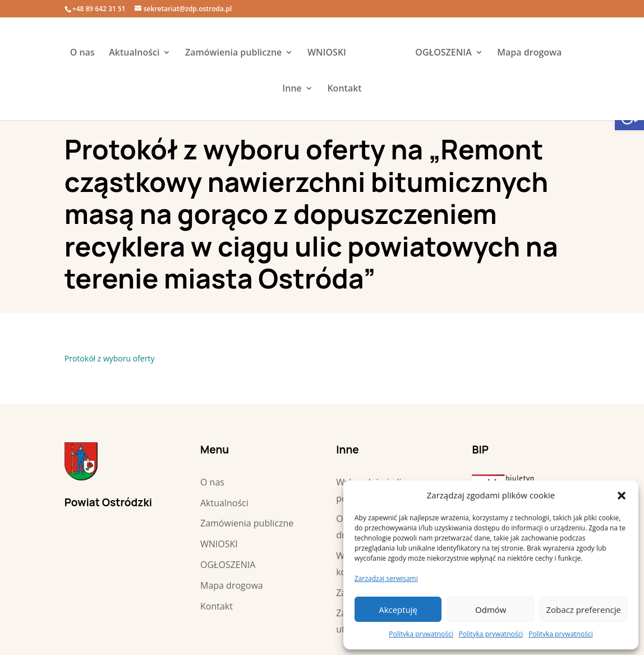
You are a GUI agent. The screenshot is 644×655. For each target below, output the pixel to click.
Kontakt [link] (344, 89)
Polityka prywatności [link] (421, 634)
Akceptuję (398, 610)
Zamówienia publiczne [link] (233, 53)
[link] (380, 53)
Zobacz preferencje (583, 610)
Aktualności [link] (134, 53)
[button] (622, 496)
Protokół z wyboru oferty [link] (110, 358)
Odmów (491, 610)
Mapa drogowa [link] (529, 53)
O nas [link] (82, 53)
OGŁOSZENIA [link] (443, 53)
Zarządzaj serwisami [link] (386, 578)
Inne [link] (292, 89)
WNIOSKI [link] (327, 53)
